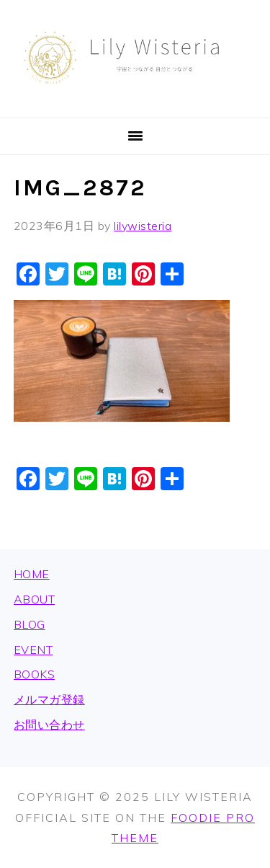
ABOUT (35, 599)
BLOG (30, 624)
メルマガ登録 (49, 699)
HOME (32, 574)
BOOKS (35, 674)
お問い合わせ (49, 725)
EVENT (33, 650)
